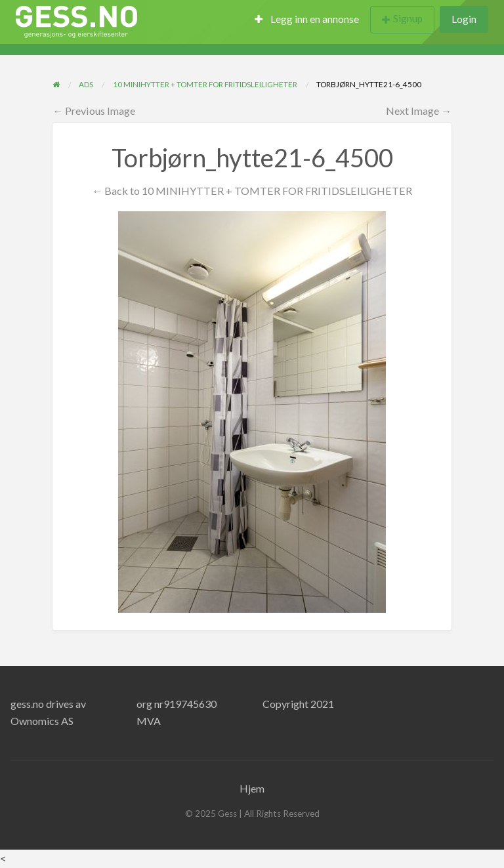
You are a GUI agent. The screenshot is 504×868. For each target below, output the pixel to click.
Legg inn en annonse (307, 19)
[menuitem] (307, 20)
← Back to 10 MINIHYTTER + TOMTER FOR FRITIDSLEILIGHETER (252, 191)
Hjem (252, 788)
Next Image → (419, 111)
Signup (408, 18)
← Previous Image (94, 111)
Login (464, 19)
